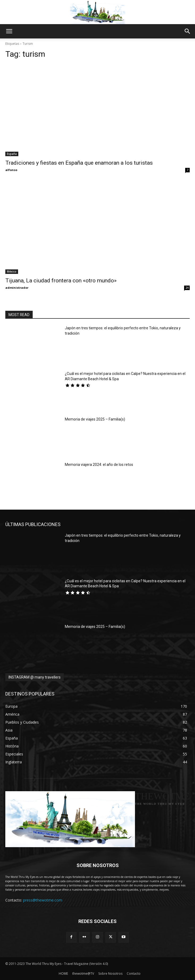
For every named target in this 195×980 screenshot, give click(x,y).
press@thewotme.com (43, 900)
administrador (17, 288)
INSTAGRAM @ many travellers (35, 677)
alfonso (11, 170)
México (12, 272)
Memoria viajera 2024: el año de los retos (99, 465)
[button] (9, 31)
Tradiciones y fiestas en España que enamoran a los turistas (79, 163)
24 (187, 288)
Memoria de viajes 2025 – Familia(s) (95, 419)
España (12, 154)
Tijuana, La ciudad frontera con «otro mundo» (61, 281)
